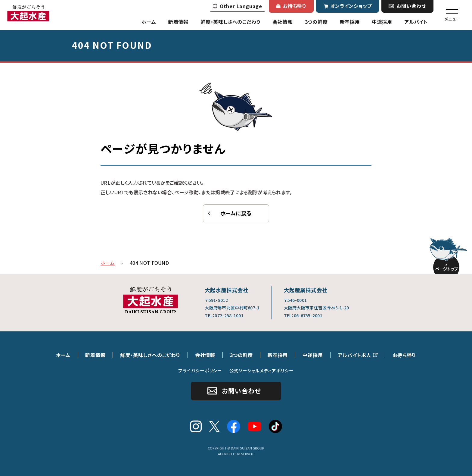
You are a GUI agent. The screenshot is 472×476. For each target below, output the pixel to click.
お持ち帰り (404, 355)
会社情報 (205, 355)
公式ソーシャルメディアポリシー (262, 370)
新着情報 (95, 355)
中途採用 (313, 355)
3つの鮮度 (241, 355)
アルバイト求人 (355, 355)
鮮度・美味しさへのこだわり (150, 355)
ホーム (63, 355)
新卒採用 (278, 355)
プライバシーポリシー (200, 370)
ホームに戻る (236, 213)
